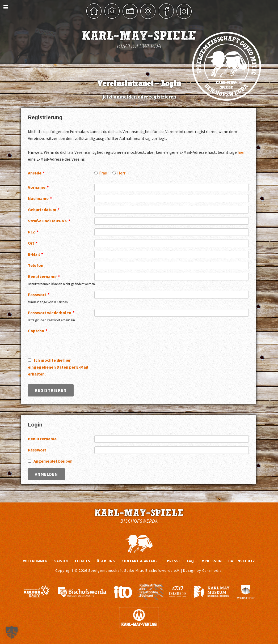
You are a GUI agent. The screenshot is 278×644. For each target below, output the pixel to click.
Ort (33, 243)
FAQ (191, 561)
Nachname (40, 198)
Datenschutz (242, 561)
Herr (121, 173)
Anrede (36, 173)
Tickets (82, 561)
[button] (12, 632)
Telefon (36, 265)
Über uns (106, 561)
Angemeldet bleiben (53, 461)
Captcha (38, 331)
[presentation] (135, 338)
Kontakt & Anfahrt (141, 561)
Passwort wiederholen (51, 313)
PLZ (33, 232)
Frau (103, 173)
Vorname (38, 187)
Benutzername (44, 276)
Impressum (211, 561)
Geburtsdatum (44, 210)
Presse (174, 561)
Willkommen (35, 561)
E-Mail (35, 254)
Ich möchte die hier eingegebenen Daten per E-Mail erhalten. (58, 367)
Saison (61, 561)
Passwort (39, 295)
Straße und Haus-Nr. (49, 221)
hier (241, 152)
